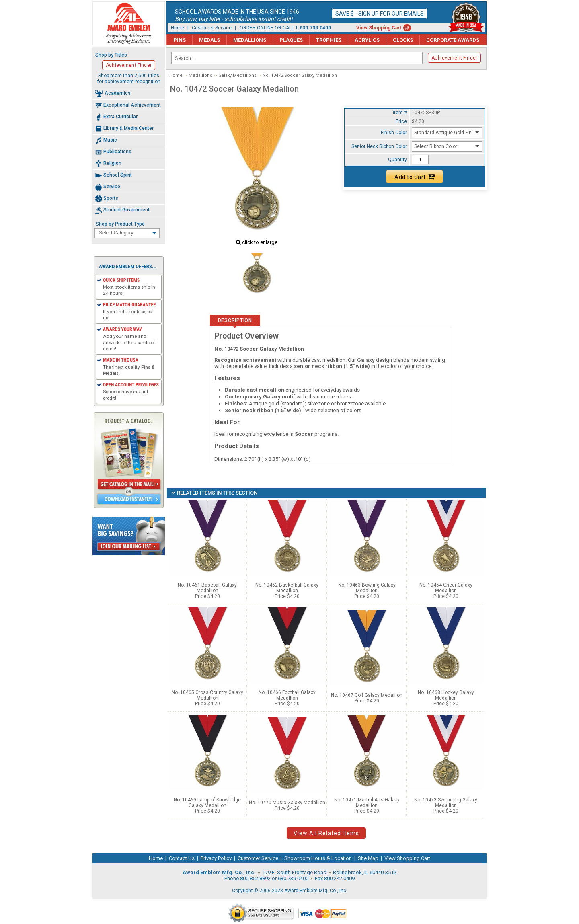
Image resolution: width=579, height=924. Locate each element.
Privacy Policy (216, 858)
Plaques (291, 40)
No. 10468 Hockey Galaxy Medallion (446, 695)
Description (235, 320)
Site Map (368, 858)
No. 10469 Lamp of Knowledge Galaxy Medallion (207, 803)
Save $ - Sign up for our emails (380, 14)
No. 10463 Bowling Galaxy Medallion (367, 588)
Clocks (403, 40)
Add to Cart (415, 177)
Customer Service (212, 28)
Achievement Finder (454, 58)
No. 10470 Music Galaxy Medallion (287, 803)
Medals (209, 40)
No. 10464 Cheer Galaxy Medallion (446, 588)
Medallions (250, 40)
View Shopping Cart (379, 28)
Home (178, 28)
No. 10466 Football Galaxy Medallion (287, 695)
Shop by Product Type (120, 224)
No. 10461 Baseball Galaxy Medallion (207, 588)
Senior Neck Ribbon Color (379, 146)
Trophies (329, 40)
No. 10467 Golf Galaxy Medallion (367, 695)
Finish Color (394, 133)
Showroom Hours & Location (318, 858)
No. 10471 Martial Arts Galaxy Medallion (367, 803)
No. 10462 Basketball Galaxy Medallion (287, 588)
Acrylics (367, 40)
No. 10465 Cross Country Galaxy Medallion (207, 695)
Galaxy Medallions (237, 75)
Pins (180, 40)
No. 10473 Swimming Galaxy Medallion (446, 803)
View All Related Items (326, 833)
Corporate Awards (453, 40)
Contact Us (182, 858)
